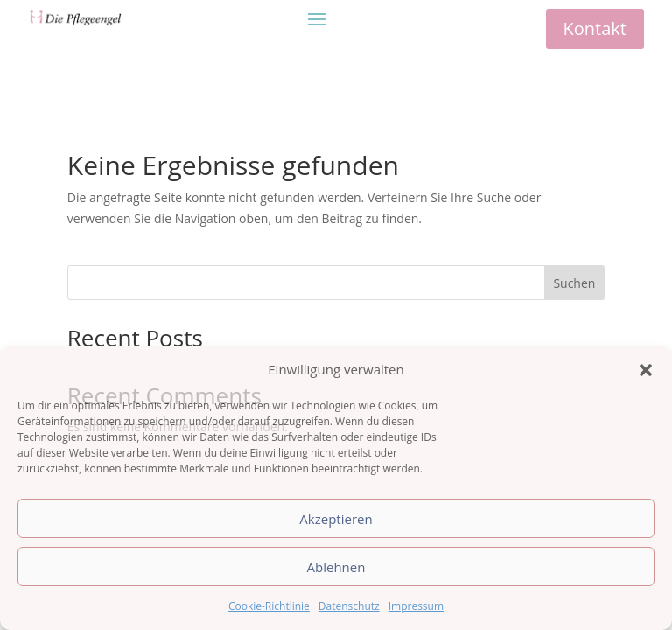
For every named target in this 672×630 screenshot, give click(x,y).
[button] (646, 370)
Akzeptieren (336, 519)
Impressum (416, 606)
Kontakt (595, 28)
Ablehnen (336, 567)
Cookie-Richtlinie (269, 606)
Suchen (574, 283)
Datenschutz (349, 606)
